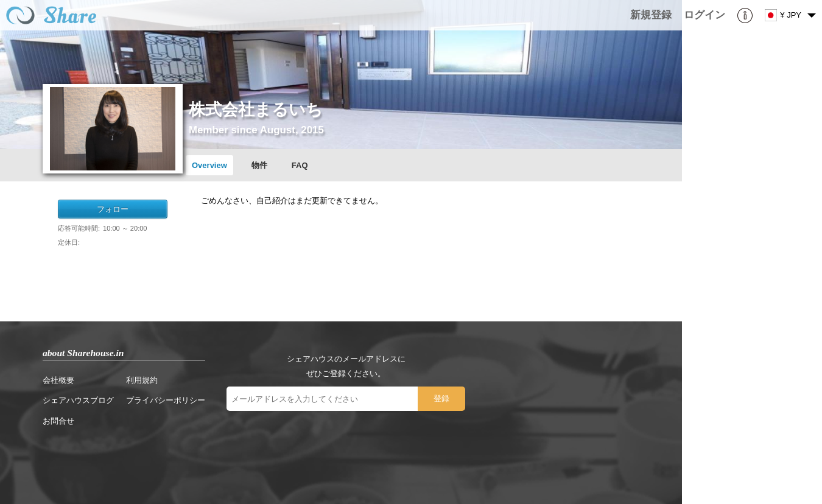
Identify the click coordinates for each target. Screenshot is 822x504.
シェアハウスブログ (78, 400)
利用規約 (142, 380)
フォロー (113, 209)
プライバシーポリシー (166, 400)
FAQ (300, 165)
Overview (209, 165)
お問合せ (58, 421)
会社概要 (58, 380)
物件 (259, 165)
